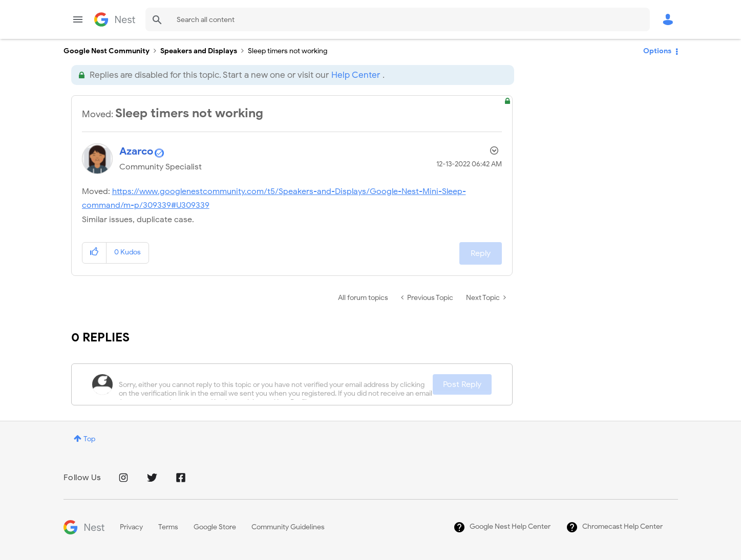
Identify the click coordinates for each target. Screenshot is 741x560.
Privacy (131, 527)
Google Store (215, 527)
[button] (94, 253)
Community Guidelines (288, 527)
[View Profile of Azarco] (136, 151)
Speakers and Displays (199, 51)
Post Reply (462, 384)
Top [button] (89, 439)
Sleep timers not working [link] (288, 51)
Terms (168, 527)
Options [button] (657, 51)
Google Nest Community (115, 19)
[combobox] (398, 19)
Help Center (356, 75)
